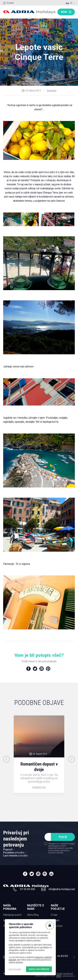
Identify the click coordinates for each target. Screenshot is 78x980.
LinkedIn (42, 669)
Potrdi (63, 837)
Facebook (28, 669)
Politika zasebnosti (65, 974)
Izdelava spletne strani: (45, 976)
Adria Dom (57, 926)
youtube (51, 874)
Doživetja (52, 91)
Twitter (35, 669)
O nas (54, 915)
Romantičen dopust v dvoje (39, 767)
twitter (32, 874)
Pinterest (48, 669)
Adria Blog (33, 915)
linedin (38, 874)
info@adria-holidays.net (62, 889)
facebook (25, 874)
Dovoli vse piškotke (39, 969)
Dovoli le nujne (15, 969)
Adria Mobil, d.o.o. (63, 956)
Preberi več (39, 787)
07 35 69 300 (28, 889)
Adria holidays (29, 12)
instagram (45, 874)
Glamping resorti (12, 915)
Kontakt (10, 3)
